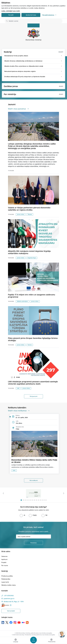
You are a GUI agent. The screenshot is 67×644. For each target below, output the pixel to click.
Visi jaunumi (33, 396)
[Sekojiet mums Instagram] (15, 623)
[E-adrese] (5, 605)
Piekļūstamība (6, 579)
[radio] (22, 515)
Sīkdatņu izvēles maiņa (9, 585)
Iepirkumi (4, 559)
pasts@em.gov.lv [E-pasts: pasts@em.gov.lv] (9, 599)
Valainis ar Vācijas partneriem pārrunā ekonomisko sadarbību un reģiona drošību (29, 209)
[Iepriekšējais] (3, 493)
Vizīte (14, 470)
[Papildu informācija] (11, 605)
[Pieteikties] (33, 543)
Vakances (4, 556)
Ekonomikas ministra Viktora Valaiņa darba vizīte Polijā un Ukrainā (34, 461)
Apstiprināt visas (31, 15)
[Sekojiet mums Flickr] (23, 622)
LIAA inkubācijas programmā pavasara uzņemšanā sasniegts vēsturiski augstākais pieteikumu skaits (33, 383)
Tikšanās (30, 214)
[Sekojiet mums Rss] (27, 623)
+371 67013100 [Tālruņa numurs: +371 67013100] (9, 596)
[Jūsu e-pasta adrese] (33, 536)
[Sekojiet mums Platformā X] (7, 622)
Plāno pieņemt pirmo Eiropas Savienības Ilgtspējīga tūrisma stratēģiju (33, 339)
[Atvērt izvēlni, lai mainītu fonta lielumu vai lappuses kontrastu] (51, 641)
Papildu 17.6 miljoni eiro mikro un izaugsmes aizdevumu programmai (32, 296)
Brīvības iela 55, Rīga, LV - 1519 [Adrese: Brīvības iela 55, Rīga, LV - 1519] (14, 602)
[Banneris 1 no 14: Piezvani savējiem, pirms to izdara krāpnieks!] (33, 493)
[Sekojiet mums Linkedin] (3, 622)
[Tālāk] (64, 493)
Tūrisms (30, 345)
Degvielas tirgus (32, 258)
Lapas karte (5, 582)
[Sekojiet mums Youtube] (19, 622)
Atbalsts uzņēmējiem (22, 301)
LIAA (18, 388)
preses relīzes (21, 214)
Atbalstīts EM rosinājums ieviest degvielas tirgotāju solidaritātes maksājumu (29, 252)
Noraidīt (11, 15)
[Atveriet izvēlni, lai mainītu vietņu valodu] (16, 641)
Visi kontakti (11, 611)
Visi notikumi (34, 480)
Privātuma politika (7, 576)
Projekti (4, 562)
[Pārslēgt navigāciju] (33, 640)
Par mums (5, 565)
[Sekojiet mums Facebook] (11, 622)
